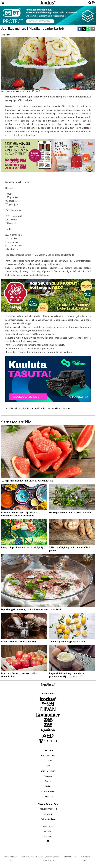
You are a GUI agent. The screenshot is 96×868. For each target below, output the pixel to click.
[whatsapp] (88, 29)
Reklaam (48, 831)
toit (43, 408)
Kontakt (48, 836)
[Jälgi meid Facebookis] (48, 848)
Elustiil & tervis (48, 791)
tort (48, 408)
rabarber (66, 408)
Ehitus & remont (48, 771)
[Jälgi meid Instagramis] (48, 842)
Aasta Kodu (48, 796)
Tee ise (48, 781)
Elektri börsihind (48, 819)
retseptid (35, 408)
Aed (48, 766)
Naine (48, 786)
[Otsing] (90, 3)
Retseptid (48, 776)
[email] (93, 29)
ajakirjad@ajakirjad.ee (53, 857)
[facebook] (80, 29)
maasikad (56, 408)
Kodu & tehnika (48, 755)
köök (27, 408)
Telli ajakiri (48, 814)
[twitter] (84, 29)
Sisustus (48, 760)
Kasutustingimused (48, 809)
